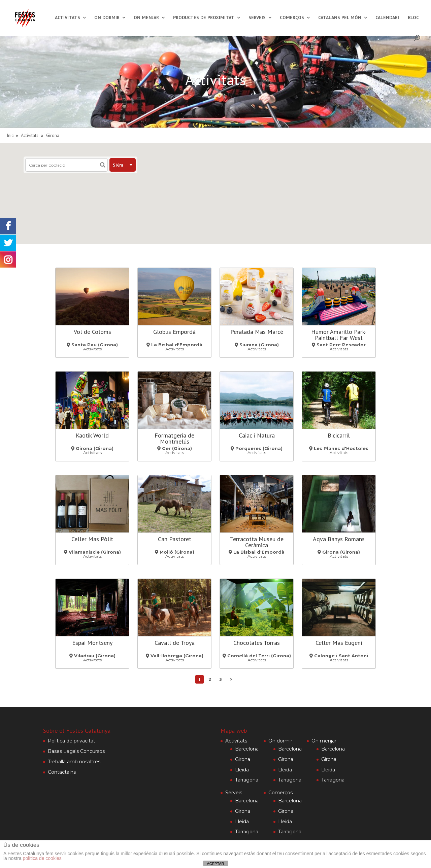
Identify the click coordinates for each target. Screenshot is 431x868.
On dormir (107, 18)
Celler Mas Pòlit (92, 539)
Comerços (292, 18)
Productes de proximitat (204, 18)
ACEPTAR (215, 864)
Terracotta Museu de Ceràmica (257, 542)
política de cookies (42, 858)
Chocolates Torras (257, 643)
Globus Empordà (174, 332)
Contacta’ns (62, 772)
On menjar (146, 18)
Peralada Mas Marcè (257, 332)
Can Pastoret (175, 539)
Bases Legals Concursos (76, 751)
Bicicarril (339, 435)
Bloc (413, 18)
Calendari (387, 18)
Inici (11, 135)
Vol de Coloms (92, 332)
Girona (53, 135)
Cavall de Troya (175, 643)
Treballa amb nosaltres (74, 762)
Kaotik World (92, 435)
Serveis (257, 18)
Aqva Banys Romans (339, 539)
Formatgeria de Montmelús (174, 438)
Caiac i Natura (257, 435)
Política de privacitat (72, 741)
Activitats (68, 18)
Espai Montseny (92, 643)
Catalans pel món (340, 18)
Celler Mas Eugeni (339, 643)
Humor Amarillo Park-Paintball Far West (339, 335)
